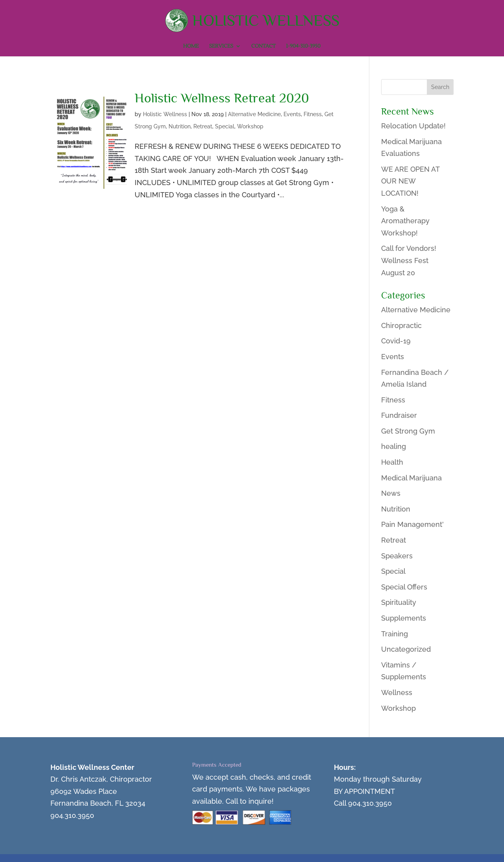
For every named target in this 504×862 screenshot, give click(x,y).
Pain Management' (412, 524)
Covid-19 (396, 341)
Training (395, 634)
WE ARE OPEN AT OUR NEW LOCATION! (410, 181)
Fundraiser (399, 415)
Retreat (203, 126)
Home (191, 46)
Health (392, 462)
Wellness (397, 692)
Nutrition (180, 126)
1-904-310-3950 (303, 46)
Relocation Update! (413, 126)
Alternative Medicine (254, 114)
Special (225, 126)
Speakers (397, 556)
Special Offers (404, 587)
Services (221, 46)
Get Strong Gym (408, 431)
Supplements (404, 618)
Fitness (313, 114)
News (391, 493)
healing (394, 446)
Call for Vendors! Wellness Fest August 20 (409, 260)
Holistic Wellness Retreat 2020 (222, 98)
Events (292, 114)
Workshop (250, 126)
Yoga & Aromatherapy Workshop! (405, 221)
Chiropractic (401, 325)
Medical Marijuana (411, 478)
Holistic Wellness (165, 114)
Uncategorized (406, 649)
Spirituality (399, 602)
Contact (263, 46)
